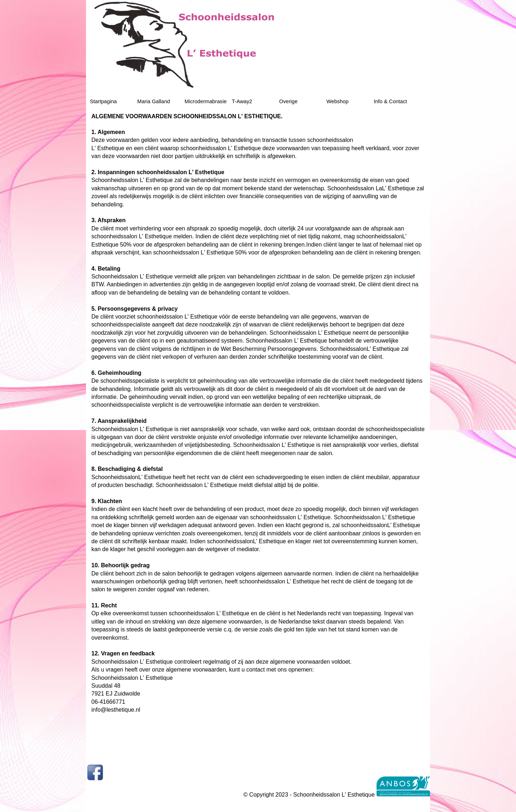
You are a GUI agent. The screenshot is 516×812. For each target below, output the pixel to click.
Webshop (338, 101)
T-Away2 (242, 101)
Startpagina (103, 101)
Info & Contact (390, 101)
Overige (288, 101)
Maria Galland (154, 101)
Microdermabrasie (206, 101)
